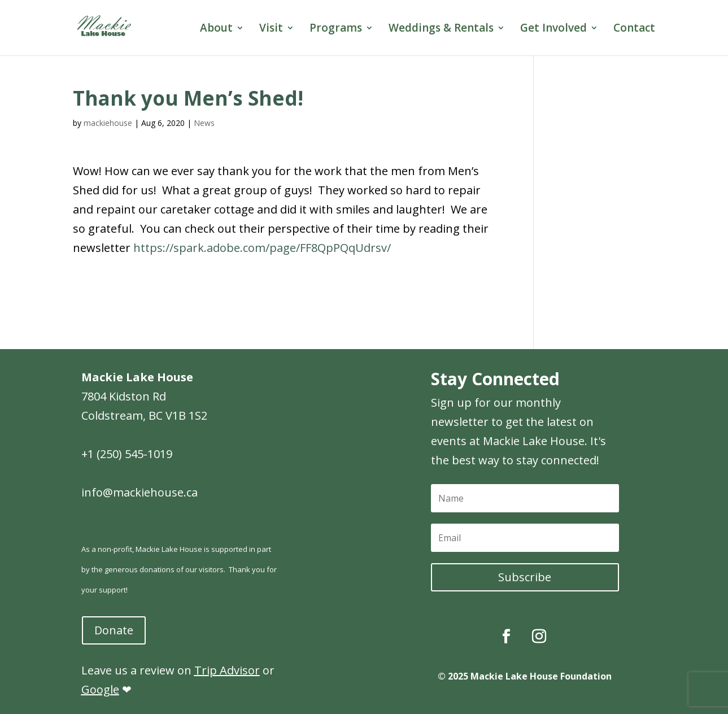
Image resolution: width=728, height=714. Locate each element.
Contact (634, 29)
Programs (336, 29)
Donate (114, 630)
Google (100, 689)
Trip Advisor (227, 670)
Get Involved (553, 29)
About (216, 29)
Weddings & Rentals (441, 29)
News (204, 123)
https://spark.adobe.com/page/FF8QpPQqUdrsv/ (262, 248)
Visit (271, 29)
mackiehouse (108, 123)
